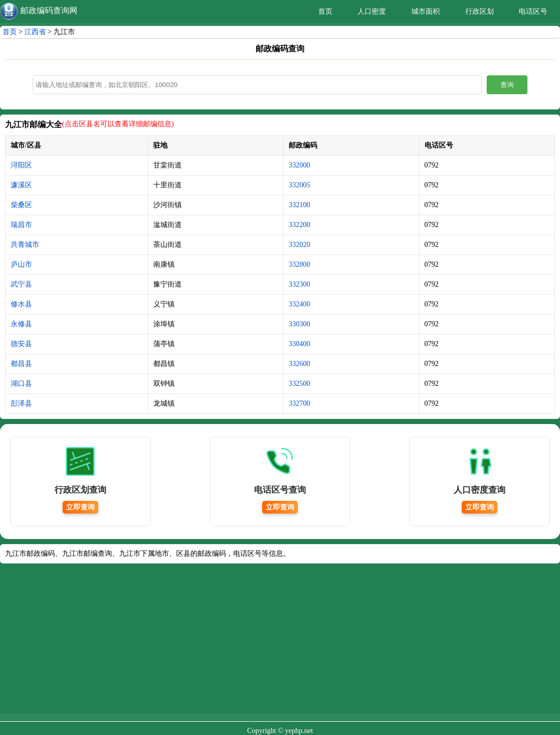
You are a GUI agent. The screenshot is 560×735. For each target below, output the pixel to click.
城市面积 (426, 11)
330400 (299, 344)
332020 (299, 245)
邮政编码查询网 (49, 10)
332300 (299, 284)
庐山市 (21, 264)
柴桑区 (21, 205)
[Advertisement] (280, 642)
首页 (325, 11)
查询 (507, 85)
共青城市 (25, 245)
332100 (299, 205)
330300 (299, 324)
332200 (299, 225)
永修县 (21, 324)
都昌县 (21, 364)
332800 (299, 264)
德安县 (21, 344)
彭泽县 (21, 403)
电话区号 (533, 11)
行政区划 (480, 11)
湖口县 (21, 384)
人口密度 (372, 11)
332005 (299, 185)
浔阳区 (21, 165)
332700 (299, 403)
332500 (299, 384)
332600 (299, 364)
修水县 (21, 304)
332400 (299, 304)
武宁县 (21, 284)
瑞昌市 (21, 225)
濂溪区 (21, 185)
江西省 (35, 32)
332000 (299, 165)
